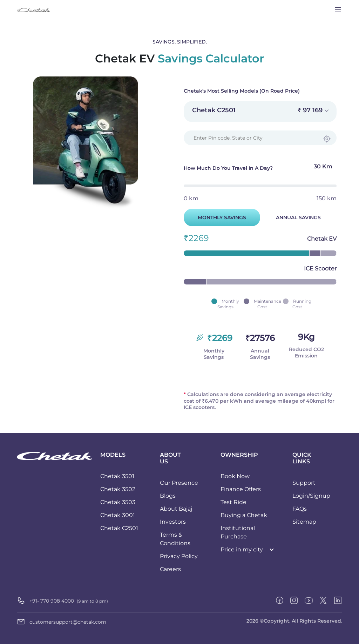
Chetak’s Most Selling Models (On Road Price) (242, 91)
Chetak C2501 (119, 528)
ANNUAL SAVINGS (298, 217)
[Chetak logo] (54, 455)
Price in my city (242, 549)
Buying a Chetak (244, 515)
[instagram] (294, 601)
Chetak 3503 (118, 502)
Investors (173, 522)
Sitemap (304, 522)
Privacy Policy (179, 556)
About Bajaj (176, 509)
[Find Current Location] (327, 139)
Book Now (235, 476)
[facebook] (280, 601)
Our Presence (179, 483)
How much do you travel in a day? (260, 169)
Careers (170, 569)
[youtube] (309, 601)
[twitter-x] (323, 601)
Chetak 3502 (118, 489)
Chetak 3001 (118, 515)
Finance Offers (241, 489)
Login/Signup (311, 496)
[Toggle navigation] (338, 10)
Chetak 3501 (117, 476)
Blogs (168, 496)
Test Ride (233, 502)
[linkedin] (338, 601)
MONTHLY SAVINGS (222, 217)
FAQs (300, 509)
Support (304, 483)
